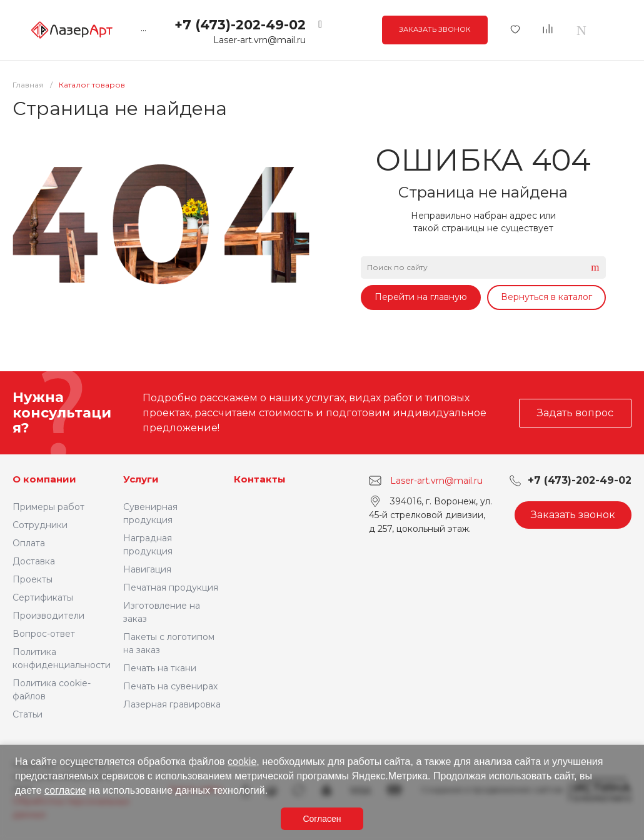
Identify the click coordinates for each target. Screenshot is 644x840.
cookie (242, 762)
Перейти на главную (421, 297)
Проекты (33, 579)
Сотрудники (40, 525)
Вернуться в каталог (546, 297)
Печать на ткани (160, 668)
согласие (65, 790)
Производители (48, 616)
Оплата (29, 543)
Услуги (141, 479)
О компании (44, 479)
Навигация (147, 569)
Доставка (34, 561)
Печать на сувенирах (170, 686)
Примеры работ (48, 507)
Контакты (260, 479)
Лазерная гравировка (172, 704)
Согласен (322, 819)
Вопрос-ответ (44, 634)
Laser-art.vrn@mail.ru (259, 40)
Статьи (28, 714)
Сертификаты (43, 597)
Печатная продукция (171, 587)
